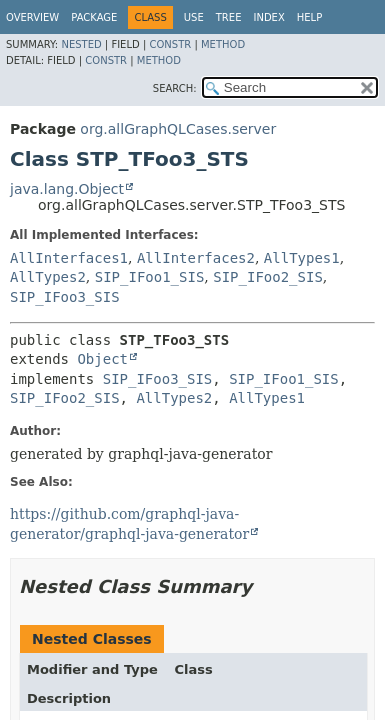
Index (268, 17)
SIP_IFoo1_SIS (150, 277)
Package (94, 17)
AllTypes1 (302, 258)
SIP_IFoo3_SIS (65, 297)
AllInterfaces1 (69, 258)
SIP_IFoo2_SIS (268, 277)
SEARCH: (175, 88)
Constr (170, 44)
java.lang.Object (67, 189)
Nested (81, 44)
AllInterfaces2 (196, 258)
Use (194, 17)
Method (223, 44)
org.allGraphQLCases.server (178, 129)
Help (309, 17)
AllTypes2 (48, 277)
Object (102, 359)
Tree (229, 17)
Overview (32, 17)
